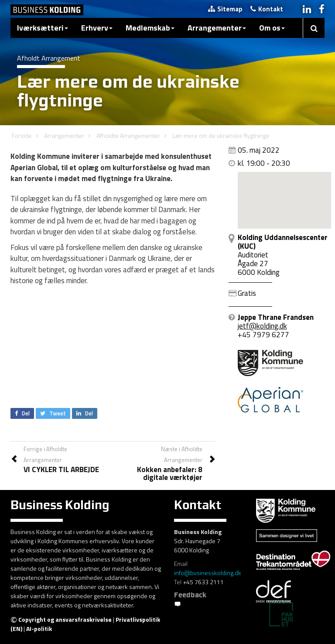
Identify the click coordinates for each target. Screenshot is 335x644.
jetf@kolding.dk (262, 326)
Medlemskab (150, 28)
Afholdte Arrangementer (128, 135)
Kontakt (267, 9)
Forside (22, 135)
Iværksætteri (43, 28)
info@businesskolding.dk (208, 573)
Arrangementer (217, 28)
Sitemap (225, 9)
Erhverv (97, 28)
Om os (272, 28)
